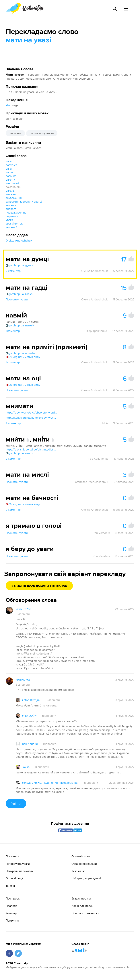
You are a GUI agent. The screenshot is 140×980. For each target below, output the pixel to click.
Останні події (14, 878)
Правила (11, 906)
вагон (9, 172)
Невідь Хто (23, 680)
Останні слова (81, 856)
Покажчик (12, 856)
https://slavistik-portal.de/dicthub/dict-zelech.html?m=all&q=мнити (31, 449)
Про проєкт (13, 898)
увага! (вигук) (14, 223)
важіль (10, 190)
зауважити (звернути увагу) (24, 201)
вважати (11, 194)
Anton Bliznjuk (31, 700)
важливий (12, 183)
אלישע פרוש (23, 609)
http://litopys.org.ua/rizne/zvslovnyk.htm (31, 418)
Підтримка (12, 920)
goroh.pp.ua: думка (19, 265)
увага (9, 220)
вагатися (11, 165)
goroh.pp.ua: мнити (19, 453)
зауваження (14, 198)
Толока (10, 886)
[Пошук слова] (114, 9)
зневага (11, 209)
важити (10, 179)
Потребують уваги (18, 864)
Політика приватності (85, 913)
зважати (11, 205)
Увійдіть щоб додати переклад (39, 586)
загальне (15, 133)
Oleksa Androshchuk (19, 240)
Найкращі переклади (20, 871)
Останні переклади (84, 864)
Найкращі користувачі (86, 878)
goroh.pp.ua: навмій (20, 325)
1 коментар (13, 331)
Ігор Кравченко (97, 331)
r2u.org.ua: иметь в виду (23, 357)
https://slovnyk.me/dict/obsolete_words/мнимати (31, 412)
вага (9, 161)
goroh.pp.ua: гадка (19, 294)
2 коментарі (13, 271)
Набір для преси (82, 906)
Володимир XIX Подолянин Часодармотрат (50, 783)
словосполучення (42, 133)
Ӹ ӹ (105, 423)
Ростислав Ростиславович (91, 482)
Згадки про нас (81, 898)
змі (79, 951)
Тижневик (78, 871)
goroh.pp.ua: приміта (21, 353)
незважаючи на (16, 212)
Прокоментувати (17, 299)
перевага (12, 216)
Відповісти (23, 614)
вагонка (11, 176)
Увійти (16, 804)
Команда (11, 913)
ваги (9, 169)
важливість (13, 187)
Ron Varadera (101, 533)
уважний (11, 227)
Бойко (26, 767)
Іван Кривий (30, 744)
